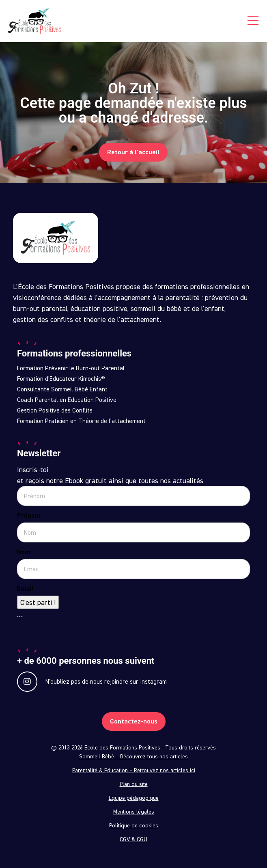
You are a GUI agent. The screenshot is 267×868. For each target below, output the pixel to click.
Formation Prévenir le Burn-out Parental (71, 368)
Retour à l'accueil (133, 152)
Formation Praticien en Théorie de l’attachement (81, 421)
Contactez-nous (134, 721)
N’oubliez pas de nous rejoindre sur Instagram (92, 682)
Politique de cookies (134, 825)
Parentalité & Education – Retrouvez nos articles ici (134, 770)
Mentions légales (134, 812)
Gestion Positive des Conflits (55, 410)
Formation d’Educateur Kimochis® (61, 379)
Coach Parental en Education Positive (67, 400)
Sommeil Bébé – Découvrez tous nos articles (133, 756)
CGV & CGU (133, 839)
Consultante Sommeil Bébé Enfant (62, 389)
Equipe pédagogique (134, 798)
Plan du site (134, 784)
